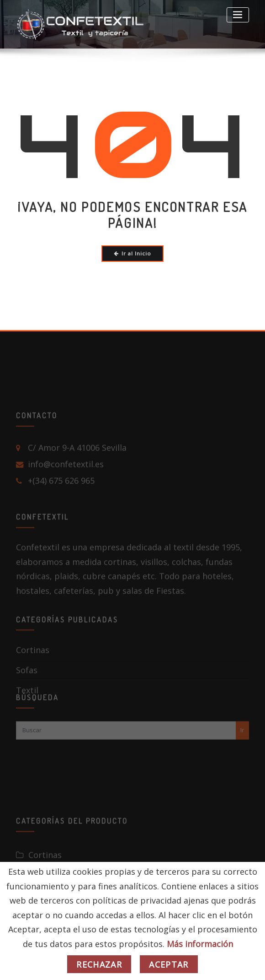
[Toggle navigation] (238, 15)
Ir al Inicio (133, 253)
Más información (200, 944)
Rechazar (99, 964)
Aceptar (169, 964)
